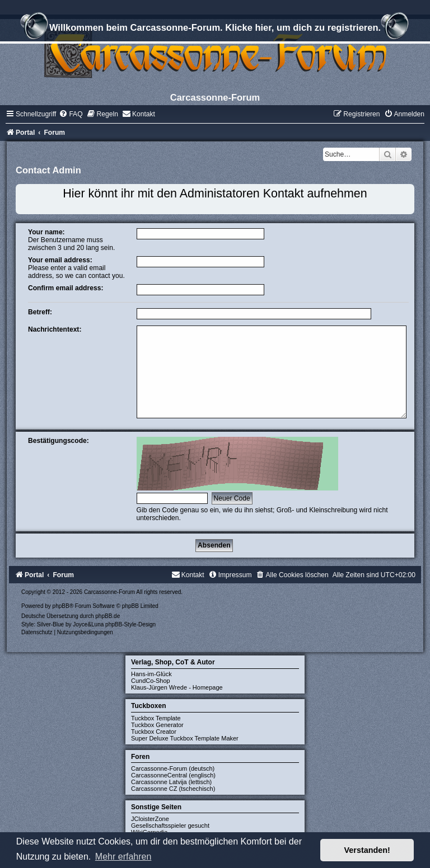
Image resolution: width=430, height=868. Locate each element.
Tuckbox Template (156, 718)
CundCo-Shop (151, 681)
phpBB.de (107, 616)
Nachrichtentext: (55, 329)
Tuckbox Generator (157, 725)
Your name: (46, 232)
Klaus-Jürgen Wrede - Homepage (177, 687)
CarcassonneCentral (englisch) (173, 775)
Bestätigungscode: (59, 441)
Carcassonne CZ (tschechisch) (173, 789)
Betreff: (40, 312)
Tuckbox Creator (154, 732)
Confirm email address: (66, 288)
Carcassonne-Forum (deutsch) (173, 768)
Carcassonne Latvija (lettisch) (171, 782)
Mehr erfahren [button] (123, 857)
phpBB (61, 606)
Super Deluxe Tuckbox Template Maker (185, 738)
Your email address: (60, 260)
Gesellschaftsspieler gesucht (170, 825)
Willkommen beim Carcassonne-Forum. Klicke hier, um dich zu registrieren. (215, 29)
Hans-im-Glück (151, 674)
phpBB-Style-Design (130, 624)
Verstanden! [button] (367, 850)
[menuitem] (71, 114)
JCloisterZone (150, 819)
